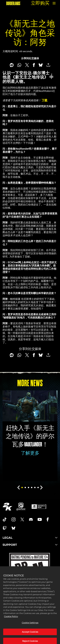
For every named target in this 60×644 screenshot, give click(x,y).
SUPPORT (30, 545)
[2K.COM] (7, 507)
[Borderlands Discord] (31, 519)
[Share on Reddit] (12, 65)
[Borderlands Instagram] (14, 519)
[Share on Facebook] (34, 65)
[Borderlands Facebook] (48, 519)
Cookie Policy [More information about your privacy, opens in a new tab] (11, 623)
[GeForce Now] (39, 507)
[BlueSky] (41, 65)
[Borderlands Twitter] (22, 519)
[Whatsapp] (19, 65)
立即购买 (40, 3)
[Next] (42, 487)
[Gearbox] (21, 507)
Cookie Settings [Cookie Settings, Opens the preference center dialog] (30, 630)
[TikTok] (5, 519)
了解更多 (30, 453)
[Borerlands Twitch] (5, 528)
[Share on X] (27, 65)
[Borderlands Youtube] (40, 519)
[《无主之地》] (13, 3)
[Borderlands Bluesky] (13, 528)
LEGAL (30, 538)
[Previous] (19, 487)
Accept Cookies (30, 639)
